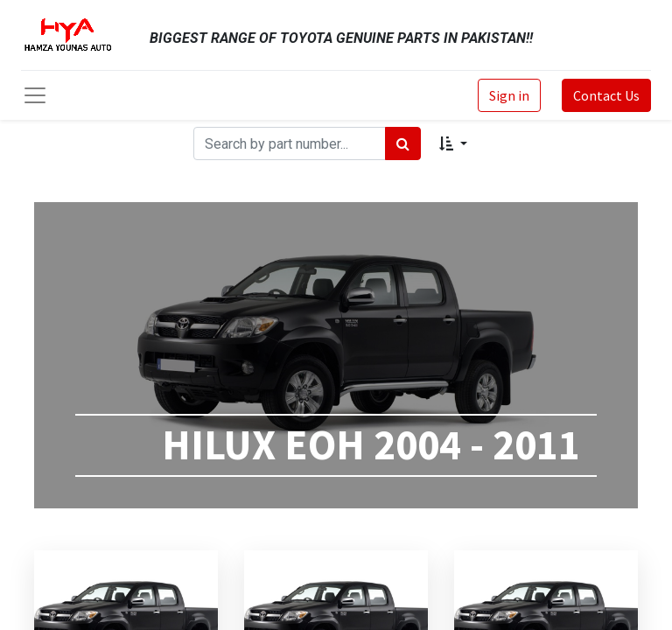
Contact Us (606, 95)
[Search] (403, 143)
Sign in (509, 95)
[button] (453, 143)
